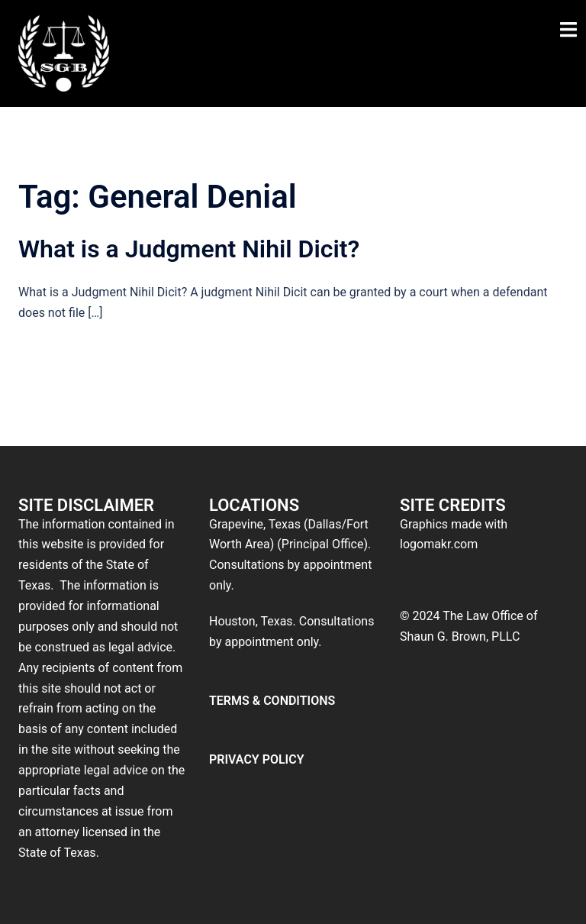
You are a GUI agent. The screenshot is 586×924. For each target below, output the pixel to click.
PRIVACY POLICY (257, 759)
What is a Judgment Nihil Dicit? (189, 249)
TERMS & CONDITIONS (272, 701)
